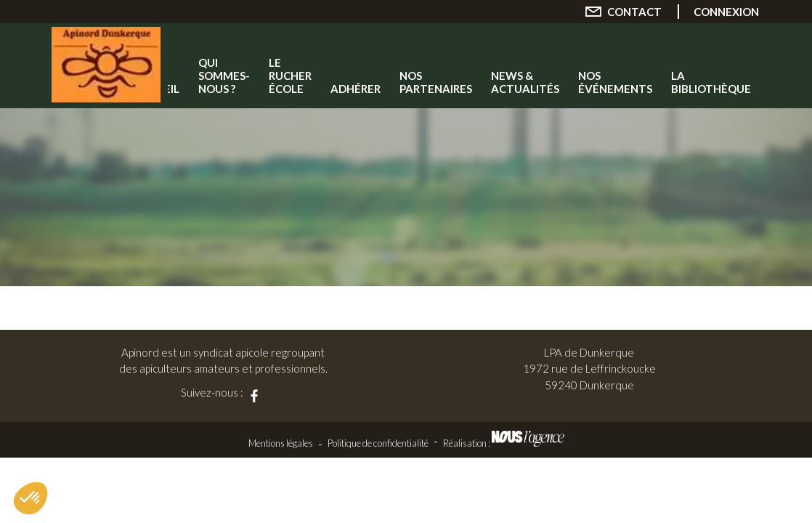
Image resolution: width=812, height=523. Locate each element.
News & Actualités (525, 82)
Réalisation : (504, 443)
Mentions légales (281, 443)
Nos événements (615, 82)
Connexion (726, 12)
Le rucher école (290, 76)
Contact (634, 12)
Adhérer (356, 89)
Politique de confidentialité (378, 443)
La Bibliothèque (711, 82)
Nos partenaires (436, 82)
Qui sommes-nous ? (224, 76)
